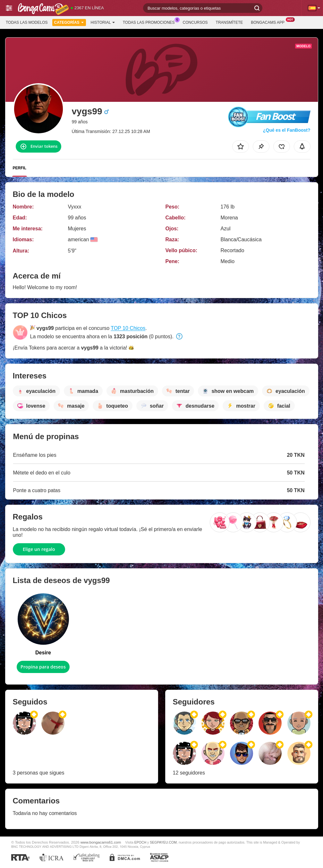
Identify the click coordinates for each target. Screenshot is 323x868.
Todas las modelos (27, 22)
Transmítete (229, 22)
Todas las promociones (150, 22)
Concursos (195, 22)
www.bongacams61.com (101, 842)
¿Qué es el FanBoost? (287, 130)
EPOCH (140, 842)
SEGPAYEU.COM (163, 842)
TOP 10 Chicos (128, 328)
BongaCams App (269, 22)
